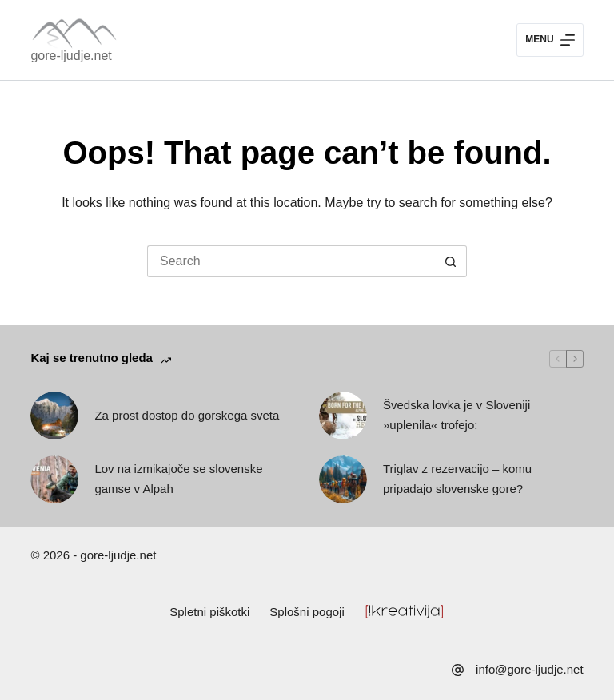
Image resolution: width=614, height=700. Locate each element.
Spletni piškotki (209, 612)
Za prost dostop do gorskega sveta (187, 415)
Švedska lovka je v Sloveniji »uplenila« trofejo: (457, 415)
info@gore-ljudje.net (529, 669)
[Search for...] (291, 261)
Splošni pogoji (307, 612)
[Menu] (550, 40)
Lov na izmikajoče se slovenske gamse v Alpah (178, 479)
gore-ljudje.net (71, 56)
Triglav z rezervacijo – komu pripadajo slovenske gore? (457, 479)
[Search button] (451, 261)
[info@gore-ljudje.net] (458, 670)
